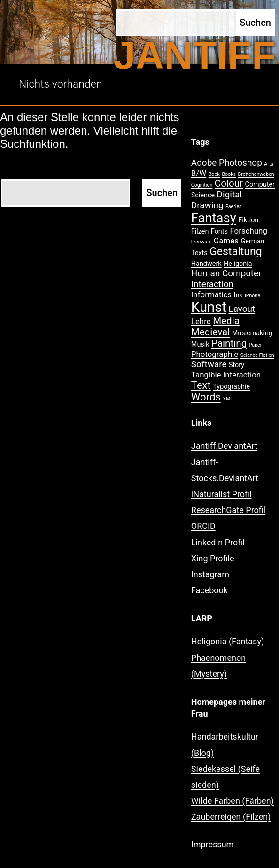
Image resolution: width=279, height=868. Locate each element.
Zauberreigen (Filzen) (231, 817)
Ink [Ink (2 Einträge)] (238, 295)
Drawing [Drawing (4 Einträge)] (207, 205)
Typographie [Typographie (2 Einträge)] (231, 387)
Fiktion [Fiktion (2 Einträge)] (248, 220)
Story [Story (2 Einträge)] (236, 365)
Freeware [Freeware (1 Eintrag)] (201, 242)
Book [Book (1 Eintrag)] (214, 174)
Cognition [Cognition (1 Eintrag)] (202, 185)
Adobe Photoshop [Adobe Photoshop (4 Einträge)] (227, 162)
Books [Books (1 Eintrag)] (229, 174)
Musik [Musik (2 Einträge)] (200, 344)
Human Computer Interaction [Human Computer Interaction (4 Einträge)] (226, 279)
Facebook (209, 590)
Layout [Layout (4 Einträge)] (242, 309)
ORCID (203, 526)
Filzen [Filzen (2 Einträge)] (200, 231)
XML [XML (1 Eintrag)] (228, 399)
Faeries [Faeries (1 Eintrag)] (234, 207)
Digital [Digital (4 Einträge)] (229, 194)
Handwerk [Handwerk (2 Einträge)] (206, 264)
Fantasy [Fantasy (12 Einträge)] (214, 218)
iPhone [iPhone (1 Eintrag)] (252, 296)
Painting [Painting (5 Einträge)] (229, 343)
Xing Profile (213, 558)
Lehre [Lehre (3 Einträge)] (201, 321)
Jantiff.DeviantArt (224, 446)
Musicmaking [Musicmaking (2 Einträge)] (252, 333)
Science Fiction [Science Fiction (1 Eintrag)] (257, 355)
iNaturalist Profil (221, 494)
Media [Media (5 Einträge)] (226, 321)
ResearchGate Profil (228, 510)
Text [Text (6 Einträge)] (201, 385)
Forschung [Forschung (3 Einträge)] (248, 231)
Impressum (213, 844)
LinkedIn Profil (218, 542)
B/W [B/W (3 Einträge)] (199, 173)
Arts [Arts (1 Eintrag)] (269, 164)
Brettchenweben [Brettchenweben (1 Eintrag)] (256, 174)
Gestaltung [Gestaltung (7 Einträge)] (236, 252)
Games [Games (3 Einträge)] (226, 241)
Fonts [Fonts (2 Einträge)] (219, 231)
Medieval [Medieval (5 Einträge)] (210, 332)
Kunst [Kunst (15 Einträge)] (209, 307)
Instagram (210, 574)
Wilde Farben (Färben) (232, 801)
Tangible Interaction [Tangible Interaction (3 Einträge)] (226, 375)
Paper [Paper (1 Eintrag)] (256, 345)
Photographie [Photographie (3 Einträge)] (215, 354)
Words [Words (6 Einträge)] (206, 397)
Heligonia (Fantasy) (228, 641)
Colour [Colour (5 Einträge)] (229, 183)
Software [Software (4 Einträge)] (209, 364)
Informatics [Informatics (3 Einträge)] (211, 294)
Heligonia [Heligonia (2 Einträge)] (238, 264)
